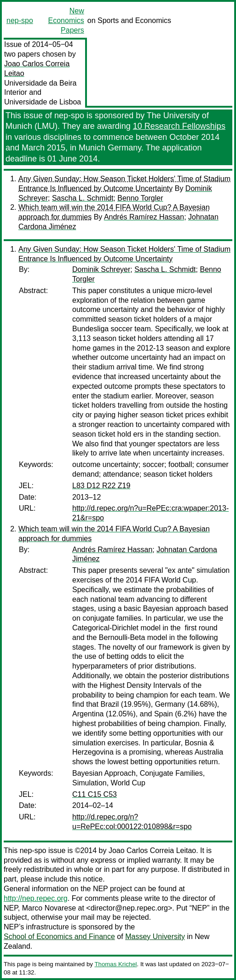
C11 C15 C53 (95, 794)
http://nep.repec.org (36, 898)
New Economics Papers (66, 20)
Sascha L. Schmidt (83, 198)
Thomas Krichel (115, 964)
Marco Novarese (49, 908)
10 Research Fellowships (179, 126)
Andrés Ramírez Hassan (144, 217)
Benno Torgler (140, 198)
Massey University (155, 937)
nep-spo (20, 20)
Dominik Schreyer (101, 269)
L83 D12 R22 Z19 (101, 486)
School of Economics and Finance (59, 937)
